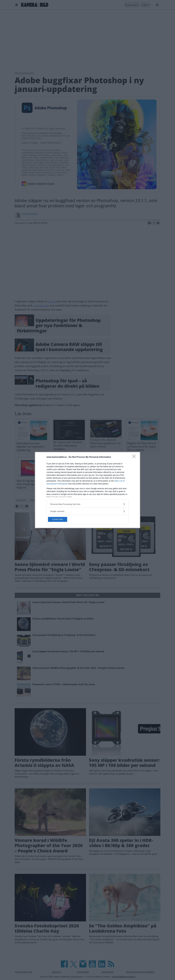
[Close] (135, 457)
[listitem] (87, 504)
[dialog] (87, 490)
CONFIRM (61, 519)
